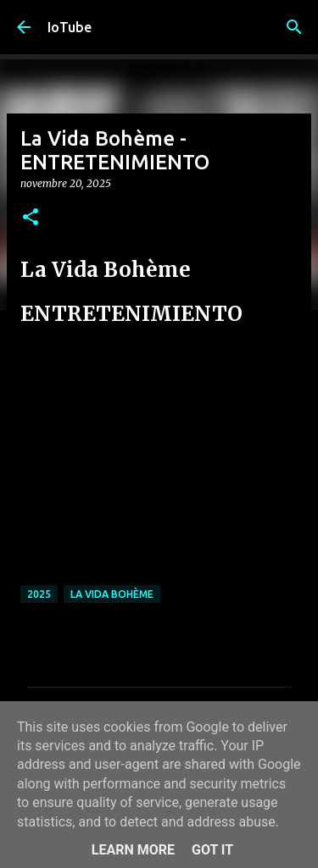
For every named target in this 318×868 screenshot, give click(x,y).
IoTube (70, 27)
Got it (212, 850)
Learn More (133, 850)
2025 (39, 594)
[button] (31, 218)
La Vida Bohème (112, 594)
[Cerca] (294, 27)
